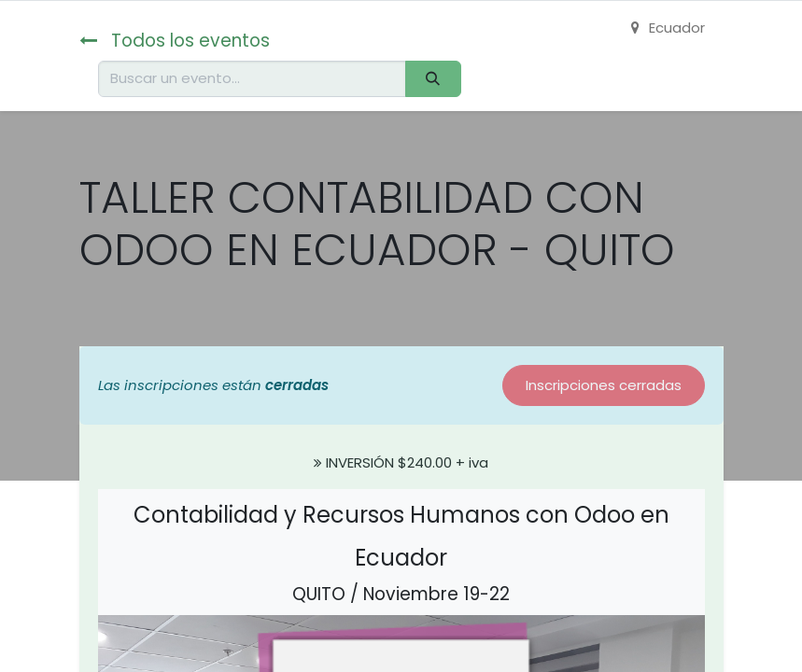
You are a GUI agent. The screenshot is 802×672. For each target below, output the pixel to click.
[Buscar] (433, 79)
